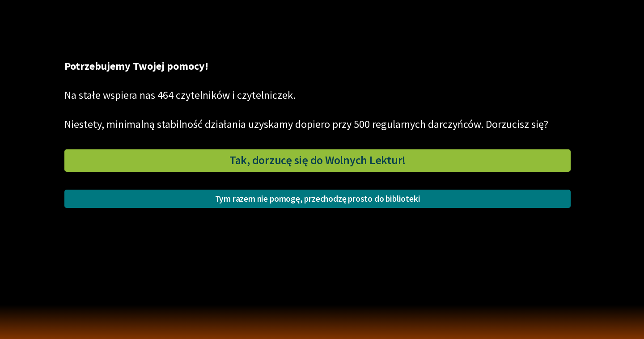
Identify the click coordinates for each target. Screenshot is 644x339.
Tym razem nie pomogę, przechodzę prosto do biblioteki (318, 199)
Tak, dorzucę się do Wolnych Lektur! (318, 160)
